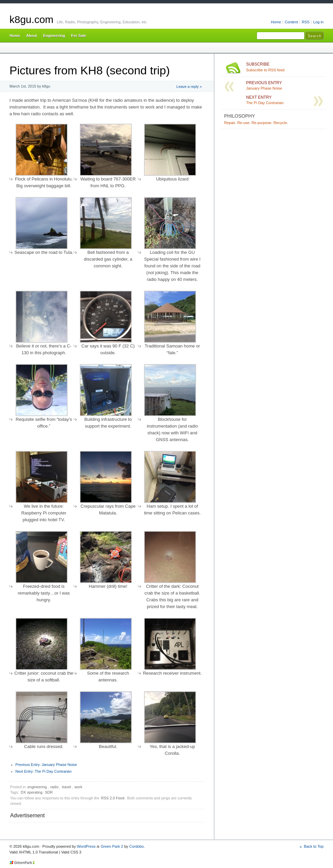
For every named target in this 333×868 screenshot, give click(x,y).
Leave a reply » (189, 87)
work (78, 787)
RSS (305, 22)
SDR (49, 792)
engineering (37, 787)
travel (66, 787)
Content (291, 22)
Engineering (54, 35)
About (31, 35)
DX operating (31, 792)
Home (276, 22)
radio (54, 787)
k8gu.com (31, 19)
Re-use (243, 123)
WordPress (86, 846)
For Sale (78, 35)
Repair (230, 123)
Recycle (280, 123)
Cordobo (136, 846)
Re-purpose (261, 123)
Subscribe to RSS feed (285, 67)
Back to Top (314, 846)
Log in (318, 22)
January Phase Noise (46, 765)
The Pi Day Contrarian (44, 771)
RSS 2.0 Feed (113, 798)
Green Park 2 (112, 846)
